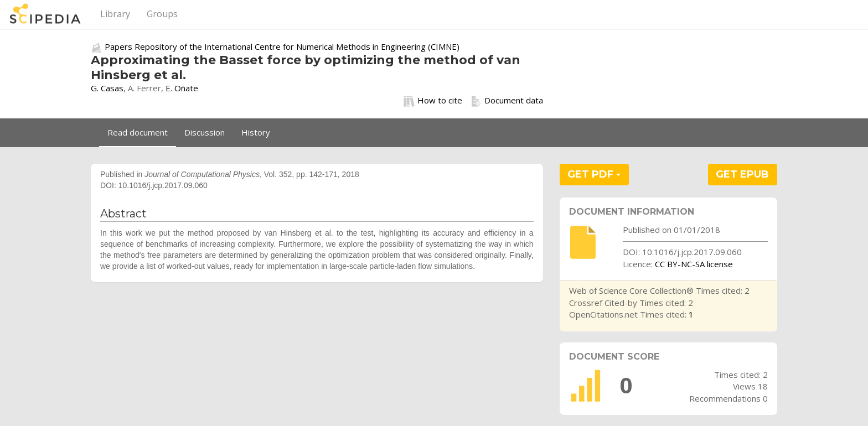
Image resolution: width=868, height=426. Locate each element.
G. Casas (107, 88)
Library (115, 14)
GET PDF (594, 174)
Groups (162, 14)
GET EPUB (742, 174)
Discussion (205, 132)
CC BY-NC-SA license (694, 264)
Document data (507, 101)
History (256, 132)
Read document (138, 132)
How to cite (433, 101)
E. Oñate (182, 88)
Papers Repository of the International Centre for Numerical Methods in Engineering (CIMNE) (282, 46)
